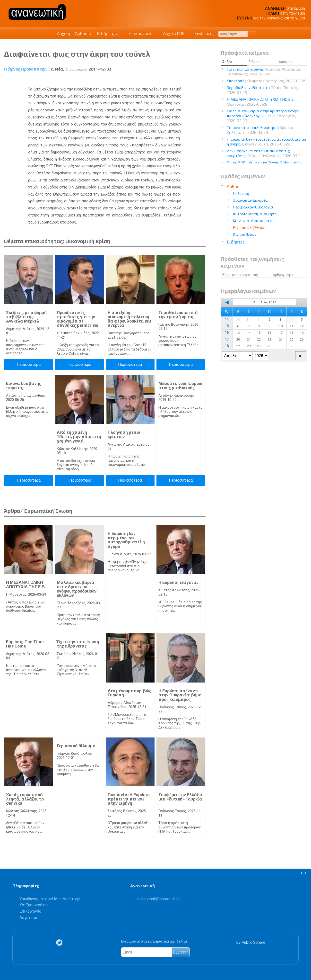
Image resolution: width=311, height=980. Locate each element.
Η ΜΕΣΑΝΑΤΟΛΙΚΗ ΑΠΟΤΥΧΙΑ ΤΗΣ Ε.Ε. (26, 584)
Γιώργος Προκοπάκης (25, 69)
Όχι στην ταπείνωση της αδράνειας (78, 644)
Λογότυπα (28, 918)
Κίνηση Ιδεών (244, 234)
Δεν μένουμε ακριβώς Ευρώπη (130, 693)
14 (227, 319)
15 (227, 326)
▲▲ (303, 873)
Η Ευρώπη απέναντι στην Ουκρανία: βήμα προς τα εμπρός (180, 695)
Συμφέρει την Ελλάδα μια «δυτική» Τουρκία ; (180, 799)
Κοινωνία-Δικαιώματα (253, 221)
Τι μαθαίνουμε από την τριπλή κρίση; (178, 315)
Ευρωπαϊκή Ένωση (250, 228)
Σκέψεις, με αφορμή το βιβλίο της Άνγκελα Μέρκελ (26, 317)
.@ (159, 899)
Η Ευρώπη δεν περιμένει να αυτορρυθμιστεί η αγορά (126, 540)
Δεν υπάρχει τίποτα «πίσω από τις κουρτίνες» (265, 153)
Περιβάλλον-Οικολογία (253, 207)
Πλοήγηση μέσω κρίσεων (124, 434)
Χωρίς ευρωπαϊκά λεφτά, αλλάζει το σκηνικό (25, 799)
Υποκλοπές (267, 81)
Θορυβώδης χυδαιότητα (263, 90)
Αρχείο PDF (171, 34)
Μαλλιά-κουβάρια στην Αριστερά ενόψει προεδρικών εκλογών (77, 589)
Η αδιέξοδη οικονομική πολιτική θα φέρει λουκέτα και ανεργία (130, 319)
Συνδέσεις (202, 34)
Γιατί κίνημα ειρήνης (264, 72)
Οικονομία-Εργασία (250, 200)
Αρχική (64, 34)
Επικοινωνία (138, 34)
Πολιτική (241, 193)
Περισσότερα (29, 364)
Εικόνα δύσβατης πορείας (24, 386)
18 (227, 346)
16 (227, 333)
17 (227, 339)
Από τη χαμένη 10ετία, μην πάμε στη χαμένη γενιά (79, 436)
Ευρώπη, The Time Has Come (25, 644)
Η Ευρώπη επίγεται (178, 582)
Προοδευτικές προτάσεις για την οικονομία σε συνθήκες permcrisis (78, 319)
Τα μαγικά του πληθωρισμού (260, 130)
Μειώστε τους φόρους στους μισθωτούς (181, 386)
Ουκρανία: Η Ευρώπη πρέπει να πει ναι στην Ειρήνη (129, 799)
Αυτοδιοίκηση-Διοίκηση (255, 214)
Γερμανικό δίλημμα (76, 746)
